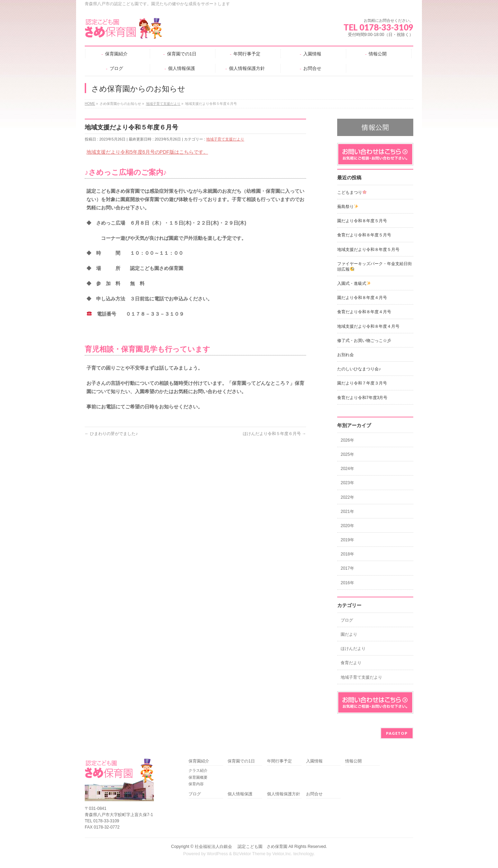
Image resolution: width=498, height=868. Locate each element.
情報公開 (353, 761)
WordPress (217, 854)
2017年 (347, 568)
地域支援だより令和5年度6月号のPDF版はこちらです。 (147, 152)
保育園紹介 (199, 761)
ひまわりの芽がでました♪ (111, 434)
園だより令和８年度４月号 (362, 298)
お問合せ (314, 794)
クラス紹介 (198, 770)
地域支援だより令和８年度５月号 (368, 250)
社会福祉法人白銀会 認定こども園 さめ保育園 (241, 847)
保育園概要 (198, 777)
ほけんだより (353, 649)
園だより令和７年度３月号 (362, 383)
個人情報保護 (240, 794)
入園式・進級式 (354, 283)
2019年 (347, 540)
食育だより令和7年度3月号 (362, 398)
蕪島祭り (348, 207)
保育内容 (196, 784)
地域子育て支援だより (225, 139)
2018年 (347, 554)
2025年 (347, 454)
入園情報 (314, 761)
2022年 (347, 497)
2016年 (347, 583)
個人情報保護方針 (284, 794)
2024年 (347, 469)
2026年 (347, 440)
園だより (349, 634)
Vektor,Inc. (282, 854)
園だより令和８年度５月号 (362, 221)
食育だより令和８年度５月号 (364, 235)
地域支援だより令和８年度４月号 (368, 326)
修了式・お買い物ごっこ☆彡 (364, 341)
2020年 (347, 526)
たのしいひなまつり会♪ (359, 369)
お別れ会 (345, 355)
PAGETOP (397, 733)
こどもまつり (352, 192)
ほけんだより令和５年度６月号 (274, 434)
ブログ (347, 620)
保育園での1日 (241, 761)
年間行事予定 (279, 761)
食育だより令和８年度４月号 (364, 312)
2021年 (347, 512)
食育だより (351, 663)
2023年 (347, 483)
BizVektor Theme (249, 854)
